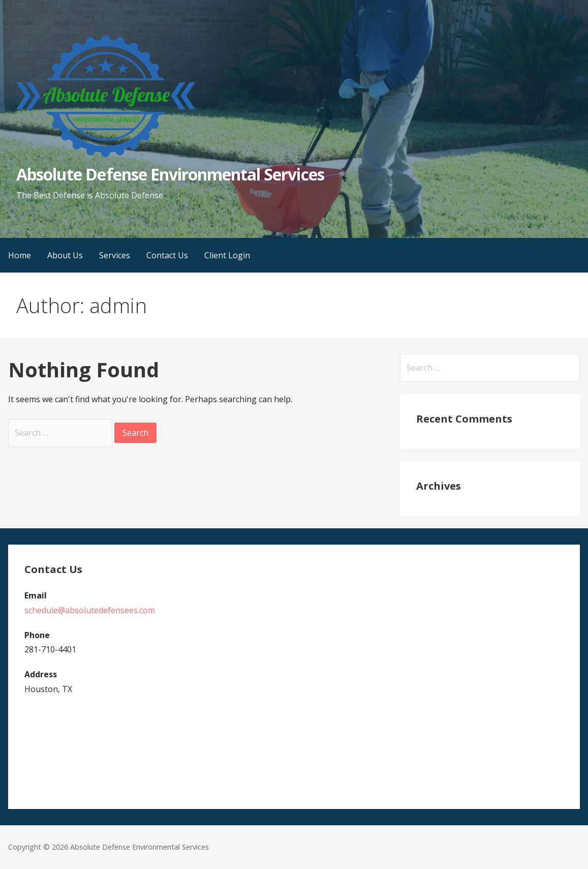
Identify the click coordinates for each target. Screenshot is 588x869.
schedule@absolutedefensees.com (90, 610)
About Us (65, 255)
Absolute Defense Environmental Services (170, 174)
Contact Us (167, 255)
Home (20, 255)
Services (115, 255)
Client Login (227, 255)
